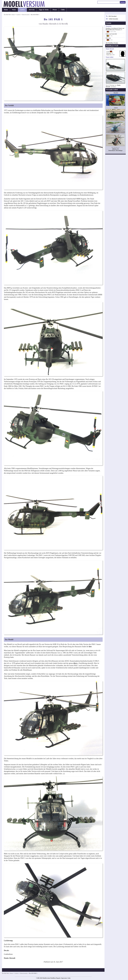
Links (69, 978)
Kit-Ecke (32, 10)
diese (75, 663)
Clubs (63, 10)
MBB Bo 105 (115, 149)
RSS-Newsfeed (112, 16)
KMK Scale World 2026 (111, 34)
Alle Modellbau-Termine (112, 43)
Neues (14, 10)
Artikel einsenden (113, 19)
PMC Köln (108, 38)
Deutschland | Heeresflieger (116, 151)
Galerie (22, 10)
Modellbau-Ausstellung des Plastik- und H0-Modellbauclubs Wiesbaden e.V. (115, 29)
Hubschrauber (26, 15)
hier (90, 647)
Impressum (64, 978)
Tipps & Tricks (44, 10)
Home (6, 10)
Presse (55, 10)
